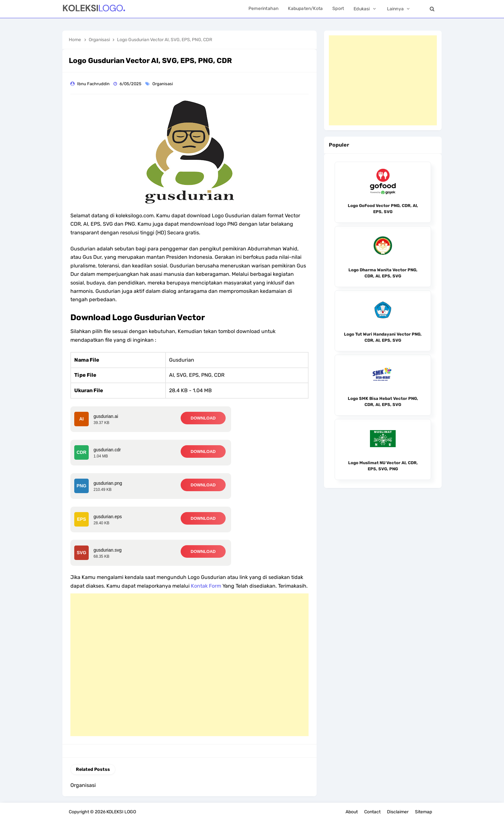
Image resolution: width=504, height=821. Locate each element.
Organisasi (163, 84)
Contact (372, 812)
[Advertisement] (189, 665)
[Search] (432, 9)
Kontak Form (206, 586)
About (352, 812)
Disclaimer (398, 812)
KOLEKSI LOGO (121, 812)
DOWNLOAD (203, 418)
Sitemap (423, 812)
